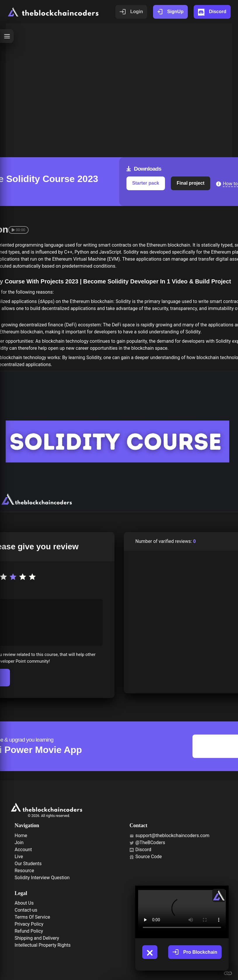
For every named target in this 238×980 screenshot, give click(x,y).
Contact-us (26, 910)
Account (23, 850)
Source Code (146, 857)
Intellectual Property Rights (43, 945)
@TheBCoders (147, 843)
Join (19, 843)
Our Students (28, 864)
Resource (24, 871)
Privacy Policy (29, 924)
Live (19, 857)
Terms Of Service (32, 917)
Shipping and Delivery (37, 938)
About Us (24, 903)
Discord (140, 850)
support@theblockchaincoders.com (170, 836)
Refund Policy (29, 931)
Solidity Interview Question (42, 878)
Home (21, 836)
